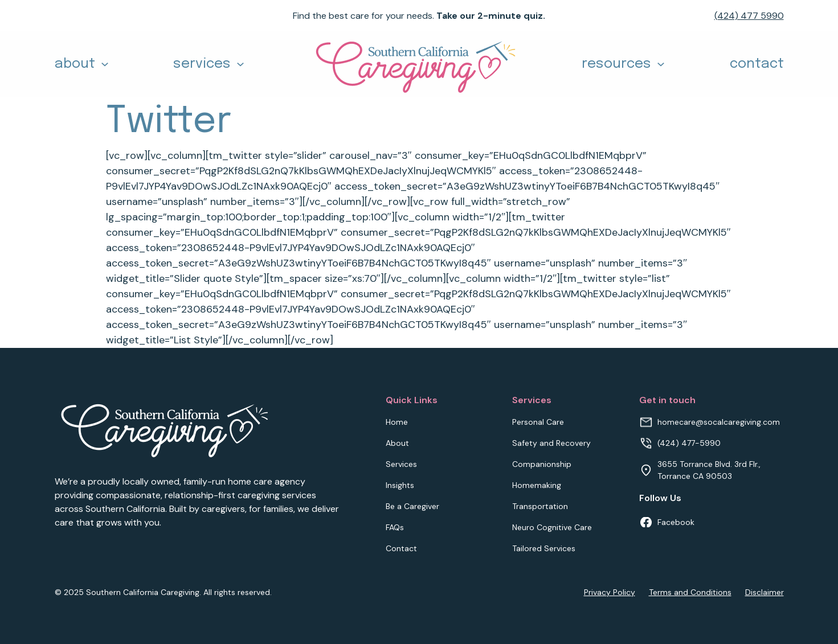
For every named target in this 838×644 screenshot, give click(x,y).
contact (757, 64)
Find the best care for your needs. (419, 16)
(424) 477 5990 (749, 16)
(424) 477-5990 (689, 443)
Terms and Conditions (690, 592)
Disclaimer (765, 592)
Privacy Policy (610, 592)
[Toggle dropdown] (105, 64)
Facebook (676, 522)
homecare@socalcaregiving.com (719, 422)
